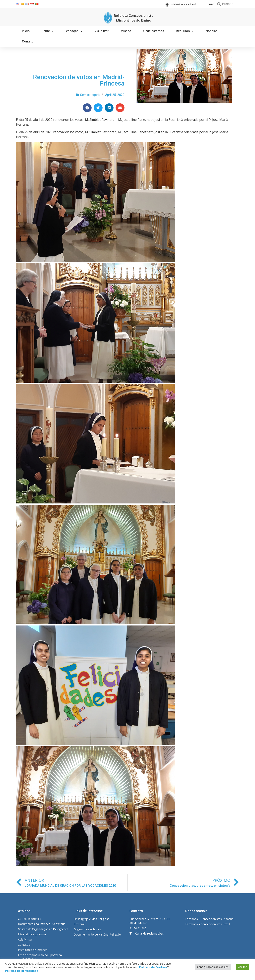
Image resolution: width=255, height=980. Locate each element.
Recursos (185, 31)
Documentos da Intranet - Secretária (42, 924)
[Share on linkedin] (109, 108)
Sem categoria (90, 95)
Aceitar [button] (242, 967)
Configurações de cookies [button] (213, 967)
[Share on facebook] (87, 108)
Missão (126, 31)
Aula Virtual (25, 939)
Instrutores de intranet (32, 950)
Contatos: (24, 945)
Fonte (48, 31)
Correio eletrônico (30, 919)
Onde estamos (154, 31)
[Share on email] (120, 108)
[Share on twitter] (98, 108)
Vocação (74, 31)
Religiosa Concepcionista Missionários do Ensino (134, 18)
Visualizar (102, 31)
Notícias (212, 31)
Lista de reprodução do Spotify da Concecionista (40, 957)
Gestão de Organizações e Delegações (43, 929)
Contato (28, 41)
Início (26, 31)
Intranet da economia (32, 934)
